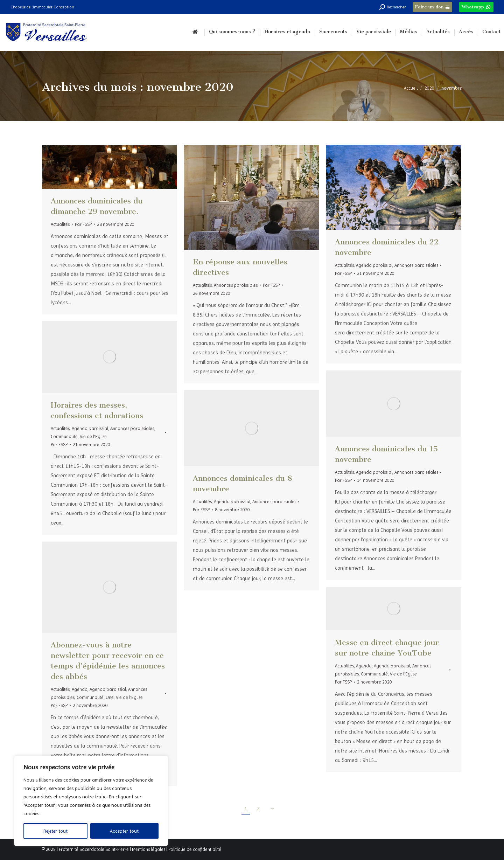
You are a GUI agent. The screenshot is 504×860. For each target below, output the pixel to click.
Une (110, 697)
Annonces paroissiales (236, 285)
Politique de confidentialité (195, 849)
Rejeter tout (55, 831)
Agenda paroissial (374, 265)
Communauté (64, 436)
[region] (91, 801)
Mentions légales (149, 849)
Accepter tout (124, 831)
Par (83, 224)
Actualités (60, 224)
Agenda (80, 689)
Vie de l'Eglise (93, 436)
